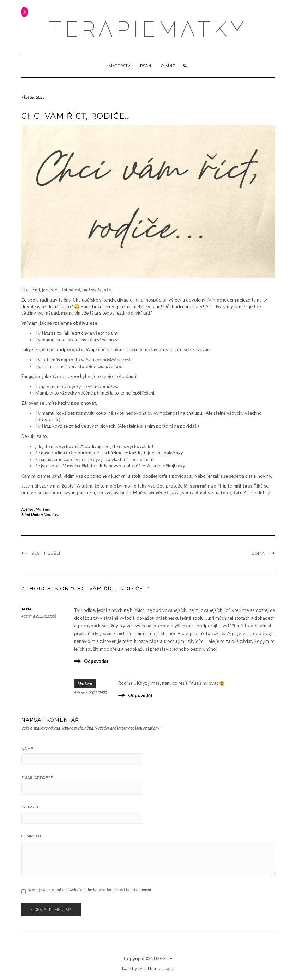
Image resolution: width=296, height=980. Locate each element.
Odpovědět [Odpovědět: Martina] (140, 695)
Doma (258, 553)
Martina (43, 509)
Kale (168, 959)
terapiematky (148, 29)
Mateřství (120, 66)
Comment (31, 836)
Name (28, 749)
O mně (168, 66)
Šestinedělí (46, 553)
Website (30, 807)
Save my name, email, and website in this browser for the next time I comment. (90, 889)
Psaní (146, 66)
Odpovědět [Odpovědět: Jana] (96, 661)
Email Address (38, 778)
